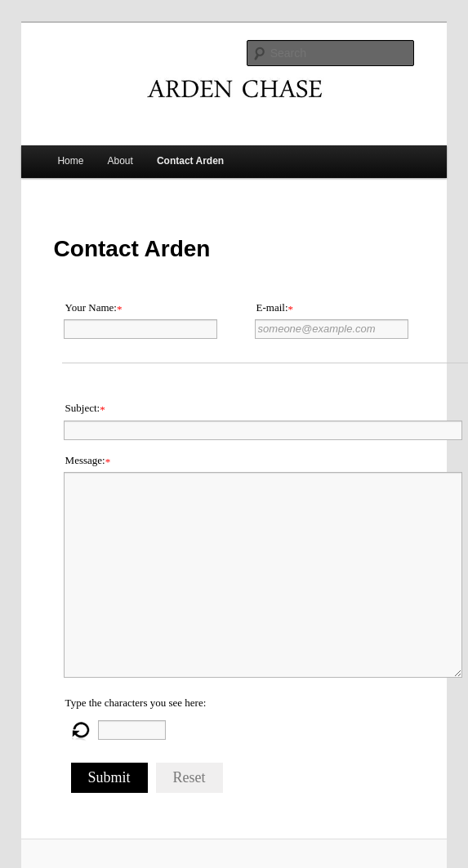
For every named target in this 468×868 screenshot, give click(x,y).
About (120, 161)
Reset (189, 777)
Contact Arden (190, 161)
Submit (109, 777)
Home (70, 161)
